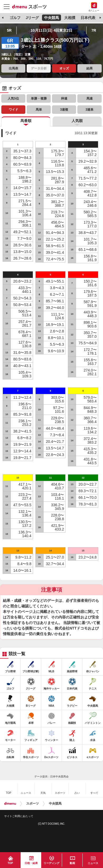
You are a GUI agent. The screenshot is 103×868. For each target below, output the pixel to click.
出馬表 (13, 68)
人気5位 (13, 98)
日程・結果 (31, 863)
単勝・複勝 (39, 98)
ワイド (13, 110)
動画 (72, 863)
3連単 (90, 110)
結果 (90, 68)
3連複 (64, 110)
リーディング (51, 863)
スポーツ (32, 804)
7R (94, 30)
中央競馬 (51, 18)
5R (9, 30)
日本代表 (88, 18)
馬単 (39, 110)
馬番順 (26, 121)
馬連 (90, 98)
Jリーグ (32, 18)
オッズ (64, 68)
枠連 (64, 98)
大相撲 (70, 18)
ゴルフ (15, 18)
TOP (10, 863)
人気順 (77, 121)
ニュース (93, 863)
